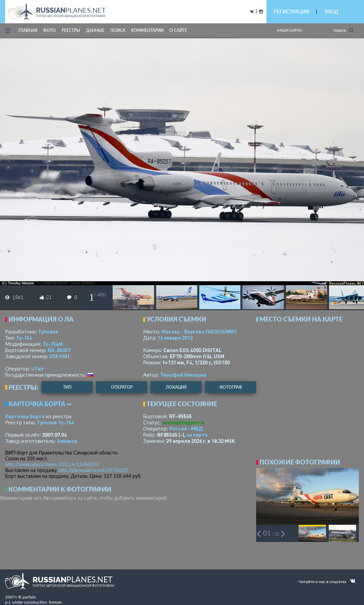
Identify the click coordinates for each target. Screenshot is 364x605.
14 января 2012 (175, 338)
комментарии (147, 30)
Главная (28, 30)
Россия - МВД (186, 428)
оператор (122, 387)
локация (176, 387)
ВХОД (331, 11)
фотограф (231, 387)
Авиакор (67, 441)
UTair (38, 368)
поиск (118, 30)
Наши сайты (289, 30)
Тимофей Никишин (183, 375)
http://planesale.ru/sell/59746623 (93, 470)
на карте (197, 435)
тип (67, 387)
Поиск (344, 30)
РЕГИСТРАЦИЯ (291, 11)
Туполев (48, 331)
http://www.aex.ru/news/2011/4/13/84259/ (52, 464)
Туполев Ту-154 (55, 422)
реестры (71, 30)
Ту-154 (24, 338)
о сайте (178, 30)
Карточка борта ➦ (40, 404)
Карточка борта (25, 416)
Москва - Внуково (199, 331)
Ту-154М (53, 344)
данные (95, 30)
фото (49, 30)
